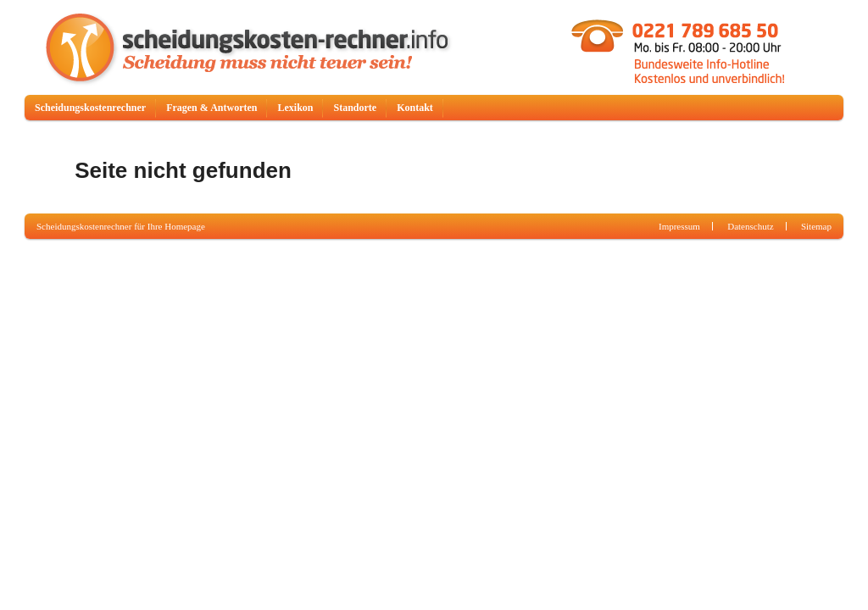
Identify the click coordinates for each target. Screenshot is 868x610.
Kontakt (415, 108)
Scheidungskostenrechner (90, 108)
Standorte (355, 108)
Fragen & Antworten (211, 108)
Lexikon (295, 108)
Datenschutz (750, 226)
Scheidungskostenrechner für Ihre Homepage (121, 226)
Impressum (679, 226)
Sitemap (816, 226)
